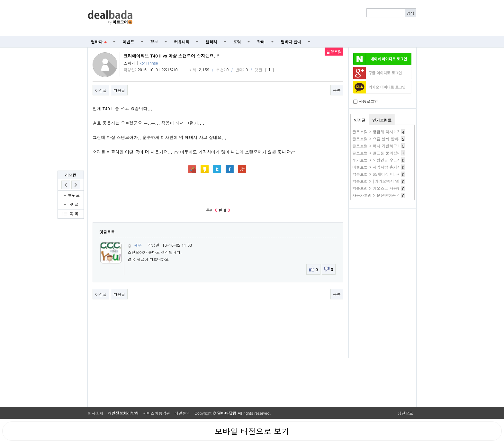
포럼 (237, 42)
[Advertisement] (278, 18)
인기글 (360, 120)
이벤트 (129, 42)
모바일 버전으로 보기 (252, 431)
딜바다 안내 (291, 42)
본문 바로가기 (0, 0)
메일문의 (182, 413)
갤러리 (212, 42)
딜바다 (99, 42)
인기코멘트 (382, 120)
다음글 (119, 90)
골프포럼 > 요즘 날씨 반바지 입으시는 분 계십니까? (398, 139)
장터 (261, 42)
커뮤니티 (182, 42)
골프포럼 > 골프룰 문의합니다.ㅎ (381, 153)
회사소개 (95, 413)
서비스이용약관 (157, 413)
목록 (337, 90)
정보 (154, 42)
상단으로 (405, 413)
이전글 (101, 90)
